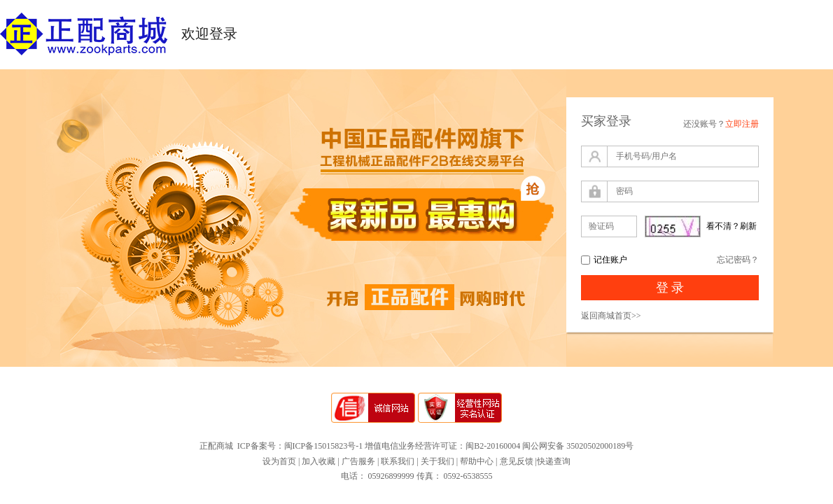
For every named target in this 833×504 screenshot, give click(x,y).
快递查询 (554, 461)
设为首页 (279, 461)
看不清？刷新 (731, 226)
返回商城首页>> (611, 316)
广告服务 (358, 461)
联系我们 (398, 461)
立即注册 (742, 124)
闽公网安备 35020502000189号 (578, 446)
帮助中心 (477, 461)
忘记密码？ (738, 260)
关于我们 (437, 461)
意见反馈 (517, 461)
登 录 (670, 288)
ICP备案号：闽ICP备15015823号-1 (300, 446)
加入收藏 (318, 461)
